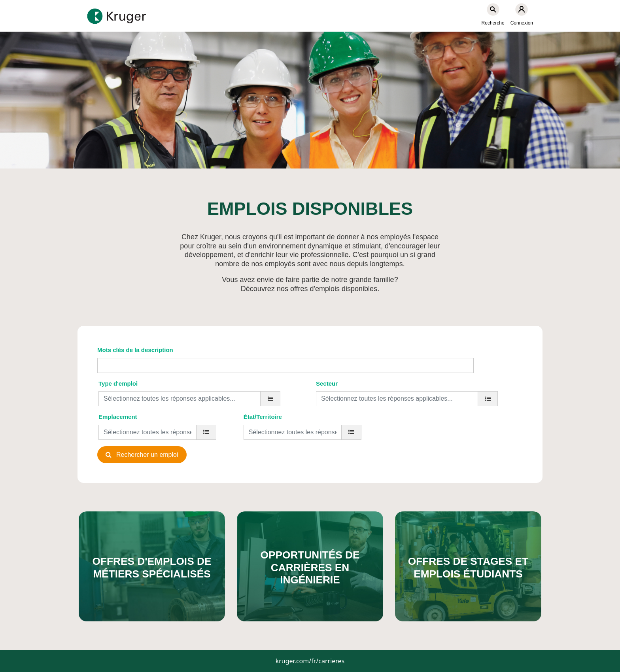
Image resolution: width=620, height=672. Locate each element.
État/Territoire (263, 417)
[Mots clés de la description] (285, 365)
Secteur (327, 383)
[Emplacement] (206, 432)
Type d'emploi (118, 383)
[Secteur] (488, 399)
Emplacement (118, 417)
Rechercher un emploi (147, 455)
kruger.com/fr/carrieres (310, 661)
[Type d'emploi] (270, 399)
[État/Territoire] (351, 432)
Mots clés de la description (135, 350)
